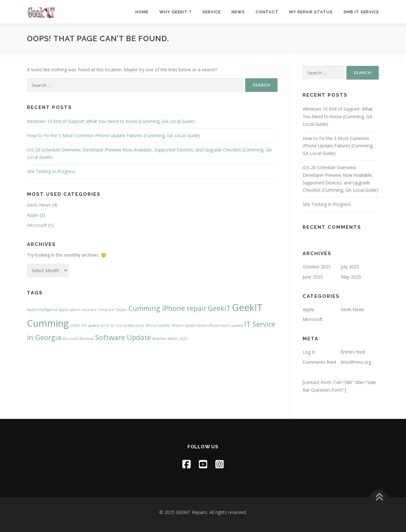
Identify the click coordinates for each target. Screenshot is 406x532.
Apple (33, 215)
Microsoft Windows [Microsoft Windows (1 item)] (78, 339)
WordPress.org (356, 362)
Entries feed (353, 352)
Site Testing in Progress (51, 171)
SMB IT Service (361, 12)
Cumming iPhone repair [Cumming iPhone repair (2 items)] (167, 308)
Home (142, 12)
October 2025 (317, 267)
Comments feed (319, 362)
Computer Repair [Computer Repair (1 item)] (112, 310)
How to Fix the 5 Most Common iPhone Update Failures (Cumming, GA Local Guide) (114, 135)
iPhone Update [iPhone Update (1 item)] (158, 325)
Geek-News (39, 205)
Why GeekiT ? (175, 12)
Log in (309, 352)
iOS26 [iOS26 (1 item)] (75, 325)
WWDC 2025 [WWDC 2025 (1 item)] (177, 339)
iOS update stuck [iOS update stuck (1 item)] (130, 325)
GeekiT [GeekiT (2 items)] (219, 308)
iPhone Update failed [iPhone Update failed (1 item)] (189, 325)
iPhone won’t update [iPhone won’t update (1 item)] (226, 325)
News (238, 12)
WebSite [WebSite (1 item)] (159, 339)
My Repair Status (311, 12)
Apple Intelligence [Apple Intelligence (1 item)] (42, 310)
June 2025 (313, 277)
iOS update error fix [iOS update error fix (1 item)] (98, 325)
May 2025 (351, 277)
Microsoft (37, 225)
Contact (267, 12)
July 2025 (350, 267)
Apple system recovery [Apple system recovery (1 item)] (78, 310)
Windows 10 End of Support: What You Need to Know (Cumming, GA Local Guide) (111, 121)
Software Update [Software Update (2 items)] (123, 337)
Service (212, 12)
